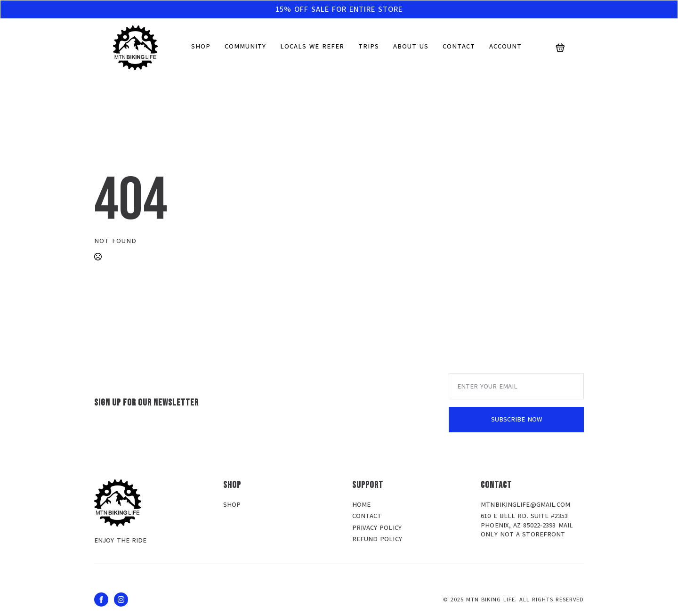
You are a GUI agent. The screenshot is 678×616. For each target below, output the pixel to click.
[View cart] (560, 48)
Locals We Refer (312, 47)
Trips (369, 47)
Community (245, 47)
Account (505, 47)
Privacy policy (377, 528)
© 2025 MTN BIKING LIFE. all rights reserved (513, 600)
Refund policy (377, 539)
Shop (201, 47)
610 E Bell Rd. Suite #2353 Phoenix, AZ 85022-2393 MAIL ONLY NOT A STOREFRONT (527, 525)
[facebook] (101, 600)
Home (361, 505)
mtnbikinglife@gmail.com (525, 505)
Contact (459, 47)
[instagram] (121, 600)
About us (411, 47)
